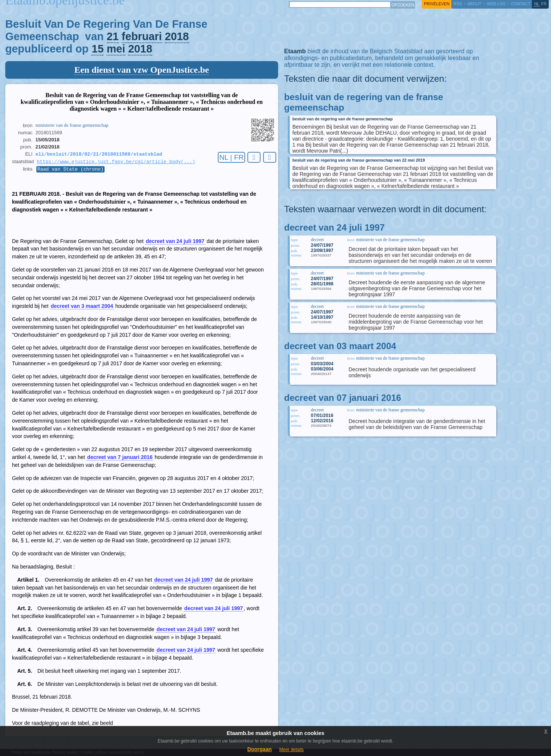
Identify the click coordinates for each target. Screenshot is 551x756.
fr (544, 4)
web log (496, 4)
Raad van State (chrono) (71, 171)
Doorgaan (260, 749)
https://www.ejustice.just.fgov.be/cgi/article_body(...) (116, 163)
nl (537, 4)
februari (142, 36)
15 (97, 49)
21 (113, 36)
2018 (177, 36)
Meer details (291, 750)
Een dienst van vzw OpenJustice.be (141, 70)
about (474, 4)
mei (116, 49)
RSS (458, 4)
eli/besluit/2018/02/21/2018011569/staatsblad (99, 154)
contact (521, 4)
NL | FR (231, 157)
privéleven (437, 4)
